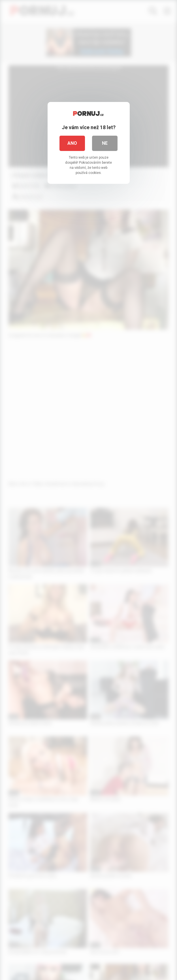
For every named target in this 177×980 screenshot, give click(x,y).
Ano (72, 143)
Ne (105, 143)
